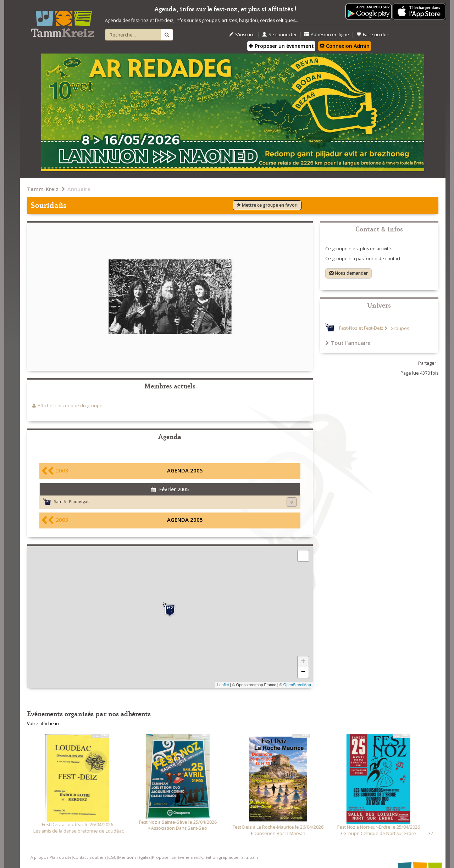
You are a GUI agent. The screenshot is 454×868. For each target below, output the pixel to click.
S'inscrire (242, 35)
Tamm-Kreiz (43, 189)
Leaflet (223, 685)
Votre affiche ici (43, 724)
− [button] (303, 672)
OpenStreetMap (297, 685)
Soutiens (98, 857)
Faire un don (373, 35)
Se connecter (279, 35)
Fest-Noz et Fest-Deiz (361, 328)
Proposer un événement (176, 857)
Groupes (399, 328)
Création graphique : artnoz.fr (230, 857)
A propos (39, 857)
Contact (81, 857)
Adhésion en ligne (327, 35)
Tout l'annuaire (348, 343)
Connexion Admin (345, 46)
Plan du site (61, 857)
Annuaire (79, 189)
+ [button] (303, 662)
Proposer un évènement (281, 46)
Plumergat (79, 501)
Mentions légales (134, 857)
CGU (112, 857)
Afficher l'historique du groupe (70, 406)
